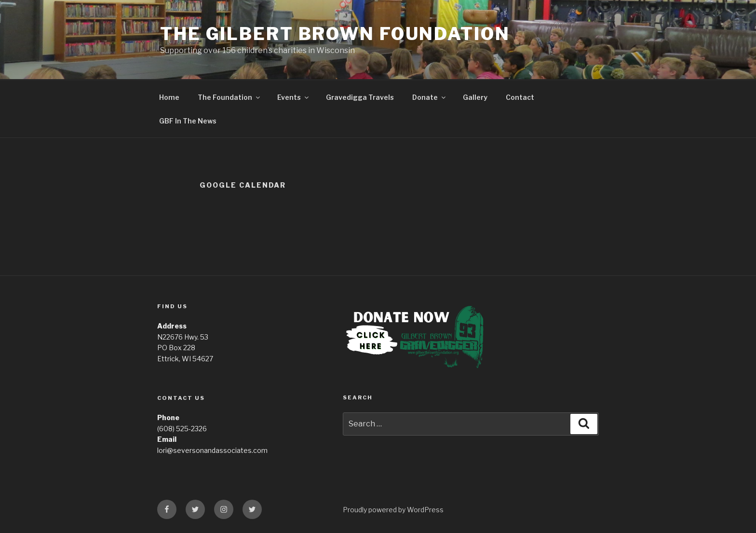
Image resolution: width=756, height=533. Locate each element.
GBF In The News (188, 121)
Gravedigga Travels (360, 97)
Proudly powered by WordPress (393, 510)
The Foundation (229, 97)
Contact (520, 97)
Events (294, 97)
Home (169, 97)
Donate (430, 97)
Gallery (475, 97)
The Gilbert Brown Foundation (335, 34)
